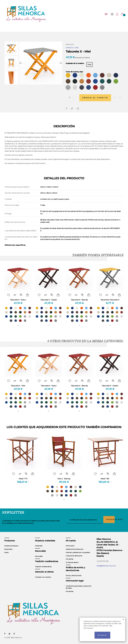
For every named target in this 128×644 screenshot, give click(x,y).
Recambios (8, 547)
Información (70, 543)
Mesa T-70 (23, 476)
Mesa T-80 (105, 476)
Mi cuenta (71, 538)
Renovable (39, 554)
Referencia (70, 44)
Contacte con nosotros (43, 575)
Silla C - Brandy (64, 476)
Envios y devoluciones (74, 573)
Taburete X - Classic (49, 298)
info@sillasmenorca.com (106, 563)
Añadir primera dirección (75, 547)
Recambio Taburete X (110, 298)
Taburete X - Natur (18, 298)
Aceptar (102, 635)
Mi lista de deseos (72, 560)
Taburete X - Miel (18, 383)
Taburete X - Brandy (79, 298)
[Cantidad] (71, 96)
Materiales (39, 543)
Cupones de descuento (74, 553)
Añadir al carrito (96, 96)
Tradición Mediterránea (43, 564)
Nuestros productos (11, 543)
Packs (6, 550)
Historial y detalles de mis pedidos (78, 550)
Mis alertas (70, 557)
